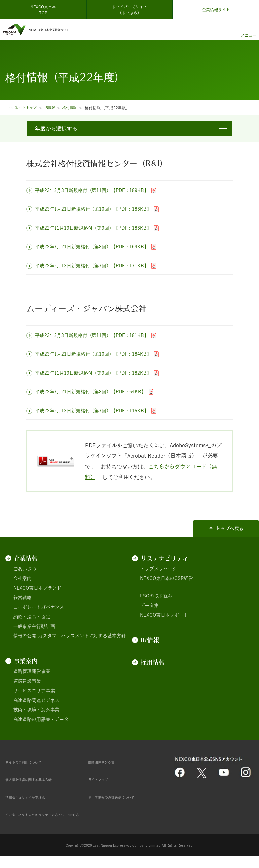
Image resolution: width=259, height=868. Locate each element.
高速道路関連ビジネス (36, 700)
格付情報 (78, 108)
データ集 (149, 605)
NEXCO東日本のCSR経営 (166, 578)
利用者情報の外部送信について (121, 797)
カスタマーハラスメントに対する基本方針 (82, 636)
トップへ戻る (230, 528)
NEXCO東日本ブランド (37, 588)
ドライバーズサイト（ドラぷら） (129, 10)
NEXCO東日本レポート (164, 615)
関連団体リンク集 (107, 762)
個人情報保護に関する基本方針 (38, 779)
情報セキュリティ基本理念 (33, 797)
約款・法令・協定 (32, 617)
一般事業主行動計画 (34, 626)
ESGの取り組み (156, 596)
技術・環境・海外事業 (36, 710)
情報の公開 (25, 636)
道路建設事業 (27, 681)
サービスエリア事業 (34, 691)
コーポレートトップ (24, 108)
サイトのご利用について (31, 762)
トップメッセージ (159, 569)
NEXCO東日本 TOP (45, 10)
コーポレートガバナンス (39, 607)
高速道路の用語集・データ (41, 719)
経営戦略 (22, 597)
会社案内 (22, 578)
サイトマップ (102, 779)
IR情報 (56, 108)
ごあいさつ (25, 569)
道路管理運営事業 (32, 671)
